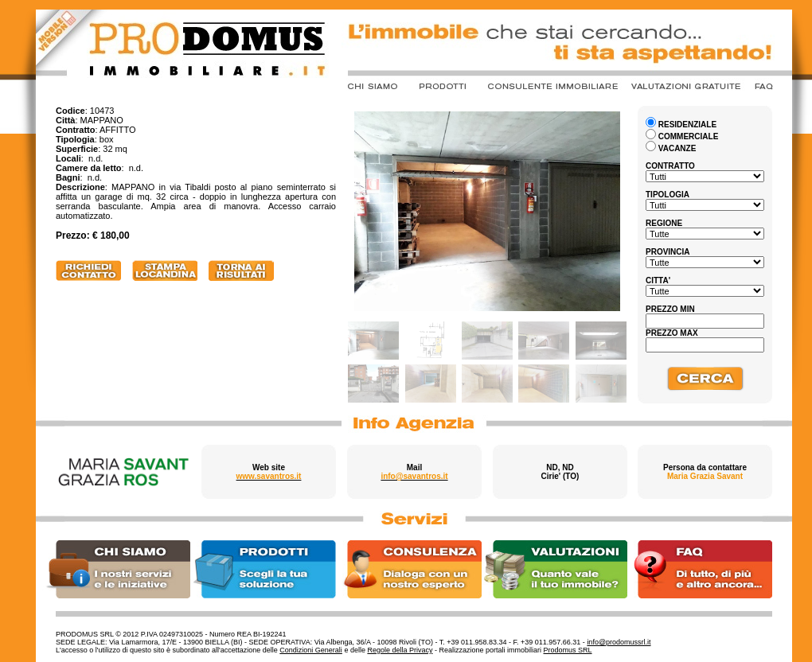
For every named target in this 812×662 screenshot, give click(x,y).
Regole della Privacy (400, 650)
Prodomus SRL (568, 650)
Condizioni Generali (311, 650)
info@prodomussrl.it (619, 642)
